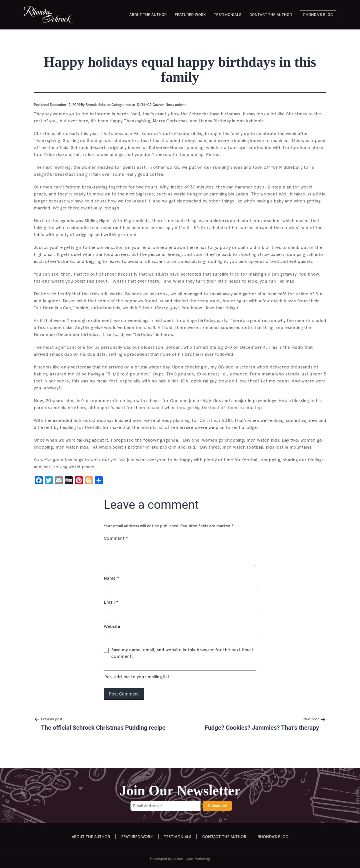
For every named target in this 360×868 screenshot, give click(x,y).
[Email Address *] (165, 806)
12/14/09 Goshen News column (161, 105)
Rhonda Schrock (98, 105)
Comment (116, 538)
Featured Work (190, 15)
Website (112, 626)
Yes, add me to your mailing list (180, 672)
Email (111, 602)
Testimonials (228, 15)
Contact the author (271, 15)
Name (111, 578)
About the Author (148, 15)
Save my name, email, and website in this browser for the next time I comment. (182, 653)
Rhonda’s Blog (318, 15)
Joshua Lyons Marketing (191, 859)
